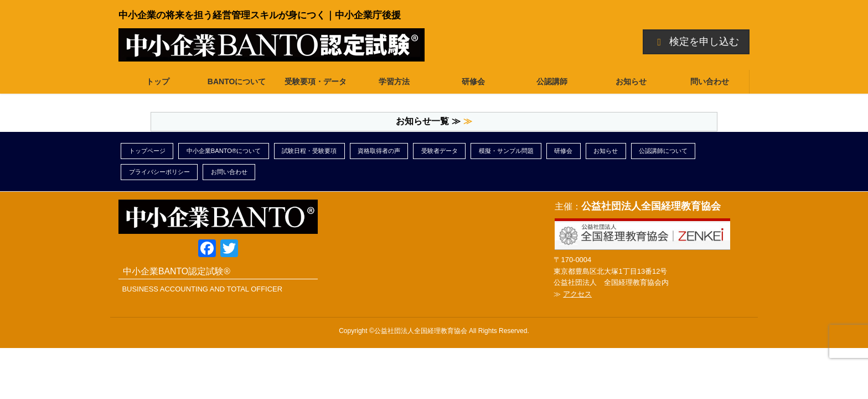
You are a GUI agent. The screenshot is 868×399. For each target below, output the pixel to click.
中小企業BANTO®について (224, 151)
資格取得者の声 (379, 151)
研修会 (563, 151)
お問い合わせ (229, 172)
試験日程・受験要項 (309, 151)
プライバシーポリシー (159, 172)
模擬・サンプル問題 (506, 151)
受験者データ (440, 151)
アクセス (577, 294)
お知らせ (606, 151)
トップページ (147, 151)
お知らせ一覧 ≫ (428, 121)
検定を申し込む (696, 42)
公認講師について (663, 151)
